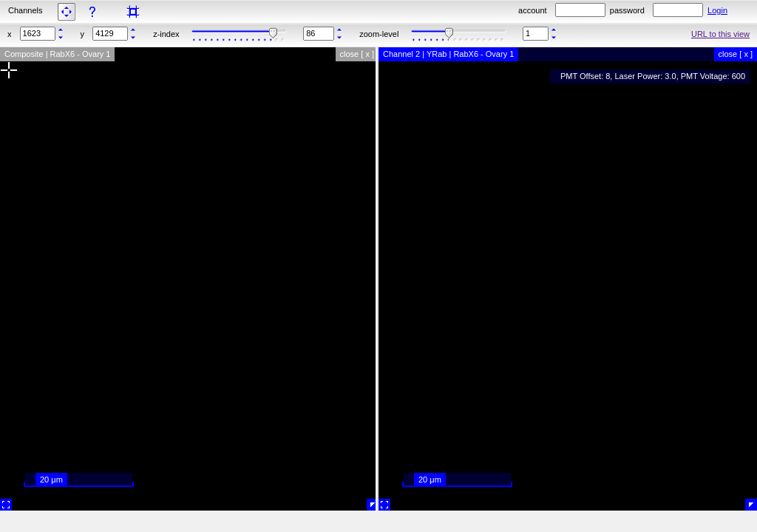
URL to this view (720, 34)
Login (717, 10)
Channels (25, 10)
